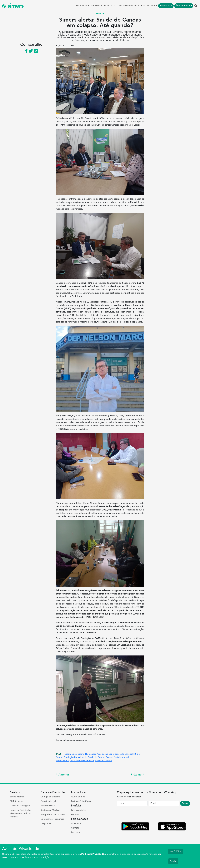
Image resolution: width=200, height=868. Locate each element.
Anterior (62, 775)
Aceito (173, 861)
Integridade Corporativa (53, 815)
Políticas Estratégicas (82, 801)
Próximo (137, 775)
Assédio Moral (48, 806)
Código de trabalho (50, 797)
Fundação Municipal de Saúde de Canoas (84, 757)
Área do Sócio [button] (183, 6)
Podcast (75, 815)
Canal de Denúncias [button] (127, 6)
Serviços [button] (96, 6)
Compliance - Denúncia (52, 819)
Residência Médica (50, 810)
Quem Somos (78, 797)
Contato (75, 828)
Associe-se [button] (165, 6)
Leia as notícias (79, 810)
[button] (196, 6)
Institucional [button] (81, 6)
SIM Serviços (16, 801)
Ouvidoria (76, 823)
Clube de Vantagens (20, 806)
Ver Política (175, 851)
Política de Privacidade (93, 854)
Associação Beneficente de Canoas (114, 754)
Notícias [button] (109, 6)
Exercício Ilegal (48, 801)
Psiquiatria (46, 823)
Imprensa (76, 832)
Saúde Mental (17, 797)
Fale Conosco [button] (148, 6)
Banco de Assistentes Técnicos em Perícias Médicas (21, 813)
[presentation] (138, 815)
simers (13, 6)
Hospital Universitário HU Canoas (80, 754)
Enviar (185, 803)
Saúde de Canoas (103, 761)
